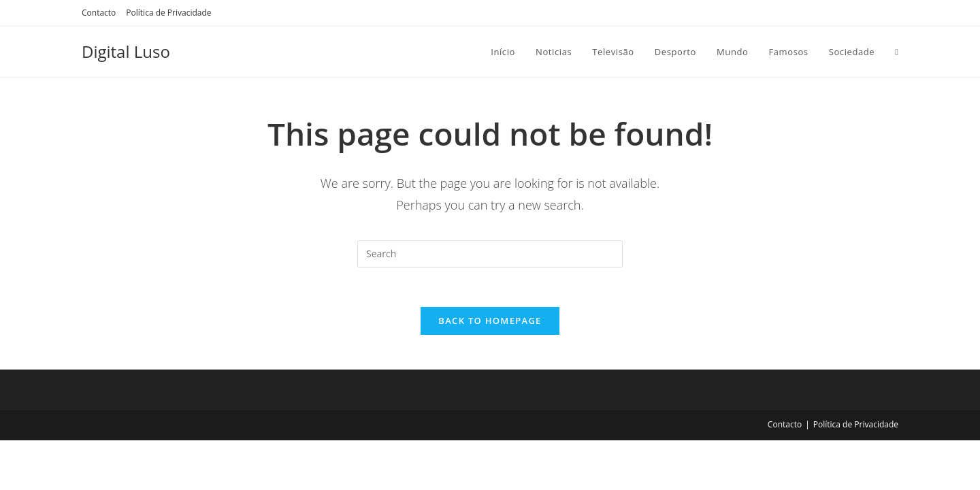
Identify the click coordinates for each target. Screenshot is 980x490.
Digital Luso (126, 51)
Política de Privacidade (168, 13)
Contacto (99, 13)
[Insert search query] (490, 254)
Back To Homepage (490, 323)
